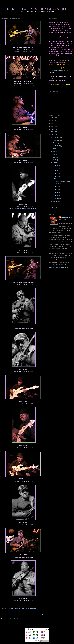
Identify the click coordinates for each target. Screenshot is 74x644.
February (56, 199)
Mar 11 (57, 189)
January (56, 202)
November (56, 140)
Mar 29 (57, 165)
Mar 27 (57, 171)
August (55, 149)
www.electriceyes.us (55, 70)
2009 (53, 208)
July (54, 151)
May (54, 157)
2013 (53, 129)
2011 (53, 135)
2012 (53, 132)
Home (24, 615)
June (55, 154)
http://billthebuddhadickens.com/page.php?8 (23, 209)
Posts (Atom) (14, 619)
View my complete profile (58, 267)
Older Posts (42, 615)
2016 (53, 121)
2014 (53, 126)
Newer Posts (5, 615)
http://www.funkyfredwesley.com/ (23, 86)
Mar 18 (57, 187)
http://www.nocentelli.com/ (23, 52)
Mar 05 (57, 192)
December (56, 137)
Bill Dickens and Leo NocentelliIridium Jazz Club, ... (62, 181)
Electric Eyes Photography (37, 9)
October (56, 143)
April (55, 160)
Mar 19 (57, 176)
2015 (53, 124)
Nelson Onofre (67, 217)
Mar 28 (57, 168)
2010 (53, 205)
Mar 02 (57, 195)
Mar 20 (57, 174)
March (55, 163)
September (57, 146)
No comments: (33, 608)
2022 (53, 118)
